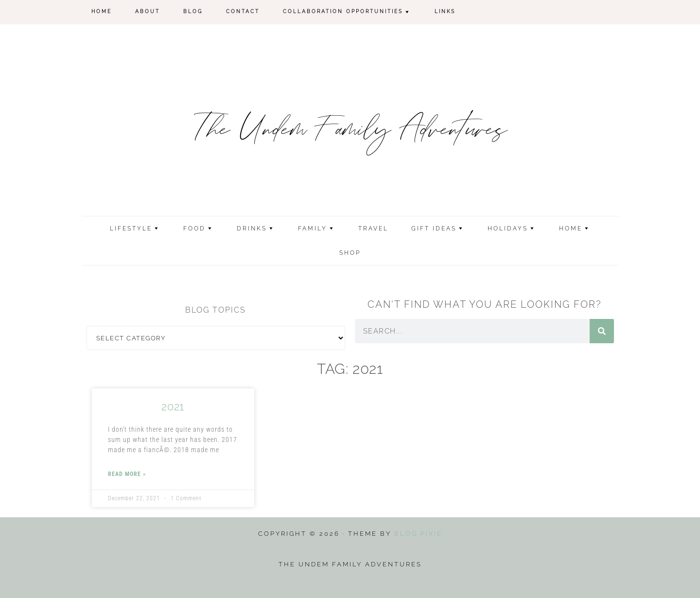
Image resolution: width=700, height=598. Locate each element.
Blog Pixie (418, 533)
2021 (173, 406)
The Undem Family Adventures (350, 131)
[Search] (602, 331)
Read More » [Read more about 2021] (127, 474)
